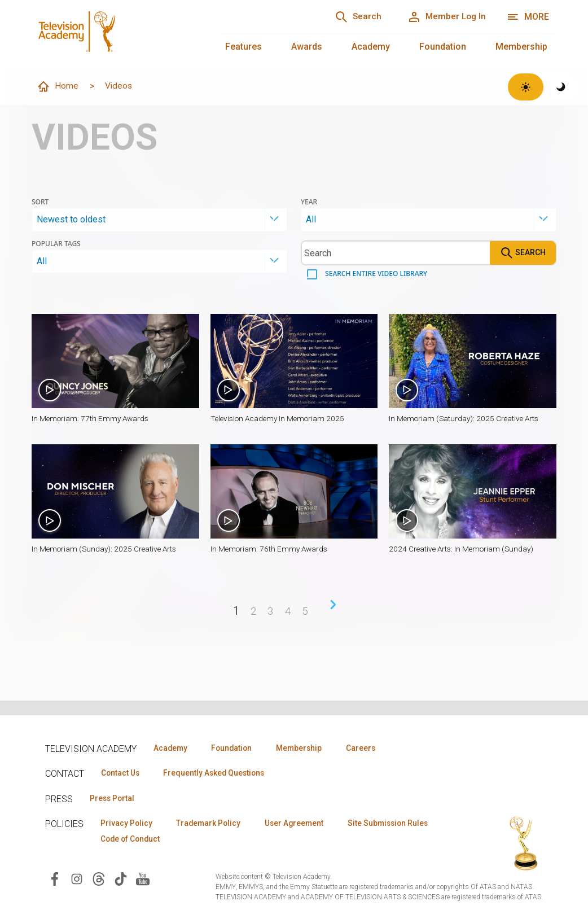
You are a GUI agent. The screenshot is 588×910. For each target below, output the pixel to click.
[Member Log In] (444, 17)
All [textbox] (311, 220)
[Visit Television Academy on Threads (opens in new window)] (99, 880)
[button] (115, 362)
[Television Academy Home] (115, 34)
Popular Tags (56, 244)
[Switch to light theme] (526, 87)
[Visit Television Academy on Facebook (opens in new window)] (55, 880)
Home (58, 87)
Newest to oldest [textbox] (71, 220)
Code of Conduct (242, 841)
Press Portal (114, 799)
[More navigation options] (528, 17)
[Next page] (334, 606)
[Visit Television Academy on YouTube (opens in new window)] (143, 880)
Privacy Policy (128, 824)
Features (243, 47)
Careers (373, 748)
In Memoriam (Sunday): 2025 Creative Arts (106, 550)
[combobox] (159, 220)
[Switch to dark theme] (561, 87)
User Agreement (303, 824)
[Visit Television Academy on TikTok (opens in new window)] (121, 880)
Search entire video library (375, 274)
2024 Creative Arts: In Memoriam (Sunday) (464, 550)
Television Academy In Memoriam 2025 (280, 419)
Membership (521, 47)
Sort (40, 203)
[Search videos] (396, 253)
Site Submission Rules (143, 841)
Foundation (443, 47)
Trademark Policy (214, 824)
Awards (307, 47)
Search (523, 253)
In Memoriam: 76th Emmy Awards (271, 550)
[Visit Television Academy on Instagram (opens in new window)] (77, 880)
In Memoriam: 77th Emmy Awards (92, 419)
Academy (371, 47)
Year (309, 203)
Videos (120, 86)
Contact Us (122, 773)
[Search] (351, 17)
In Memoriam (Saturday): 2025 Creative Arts (466, 419)
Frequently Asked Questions (220, 773)
